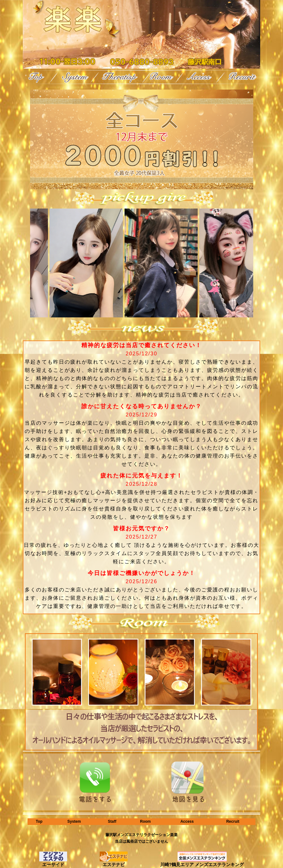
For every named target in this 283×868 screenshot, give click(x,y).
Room (145, 821)
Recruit (233, 821)
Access (187, 821)
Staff (112, 821)
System (74, 821)
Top (39, 821)
